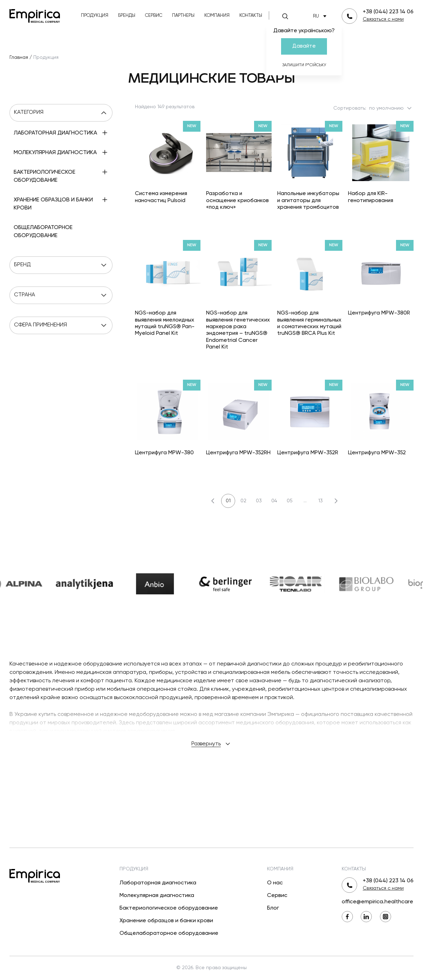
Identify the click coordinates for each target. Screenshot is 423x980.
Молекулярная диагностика (157, 896)
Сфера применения (61, 325)
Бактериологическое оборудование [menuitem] (45, 176)
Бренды (127, 16)
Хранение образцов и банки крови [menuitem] (53, 204)
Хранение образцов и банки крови (166, 921)
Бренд (61, 265)
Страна (61, 295)
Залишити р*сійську (304, 65)
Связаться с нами (383, 19)
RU (321, 16)
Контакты (251, 16)
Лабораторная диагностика (158, 883)
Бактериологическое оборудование (169, 908)
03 (259, 501)
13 (320, 501)
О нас (275, 883)
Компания (217, 16)
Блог (273, 908)
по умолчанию (391, 108)
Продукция (95, 16)
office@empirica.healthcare (377, 902)
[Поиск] (285, 16)
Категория (61, 113)
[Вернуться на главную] (35, 15)
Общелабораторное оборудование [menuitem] (43, 232)
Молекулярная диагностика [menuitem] (55, 153)
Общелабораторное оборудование (169, 933)
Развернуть (211, 744)
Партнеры (183, 16)
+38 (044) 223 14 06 (388, 12)
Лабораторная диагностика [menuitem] (55, 133)
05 (290, 501)
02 (243, 501)
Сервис (154, 16)
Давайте (304, 46)
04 (274, 501)
